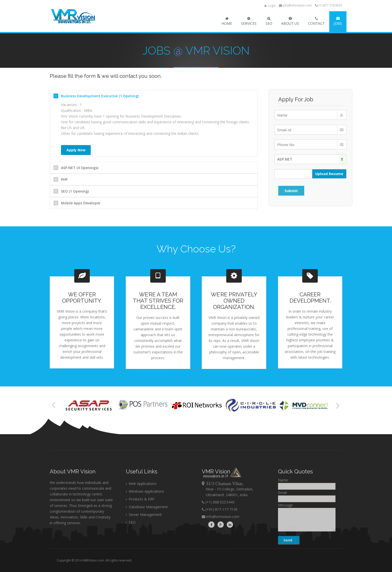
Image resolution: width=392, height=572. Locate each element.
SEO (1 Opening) (75, 191)
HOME (227, 21)
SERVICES (249, 21)
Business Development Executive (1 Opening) (100, 96)
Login (270, 6)
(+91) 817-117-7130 (221, 543)
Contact (316, 21)
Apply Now (76, 150)
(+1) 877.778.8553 (330, 5)
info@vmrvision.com (295, 5)
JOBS (338, 21)
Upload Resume (329, 174)
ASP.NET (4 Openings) (80, 168)
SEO (269, 21)
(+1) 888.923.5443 (219, 536)
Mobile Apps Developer (81, 203)
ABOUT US (290, 21)
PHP (64, 179)
